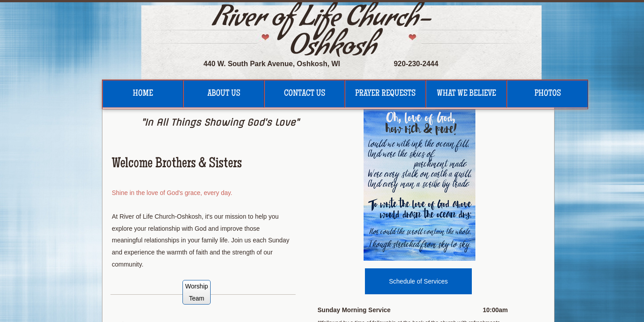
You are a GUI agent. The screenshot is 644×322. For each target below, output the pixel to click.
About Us (224, 94)
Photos (548, 94)
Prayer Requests (385, 94)
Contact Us (305, 94)
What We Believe (466, 94)
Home (143, 94)
